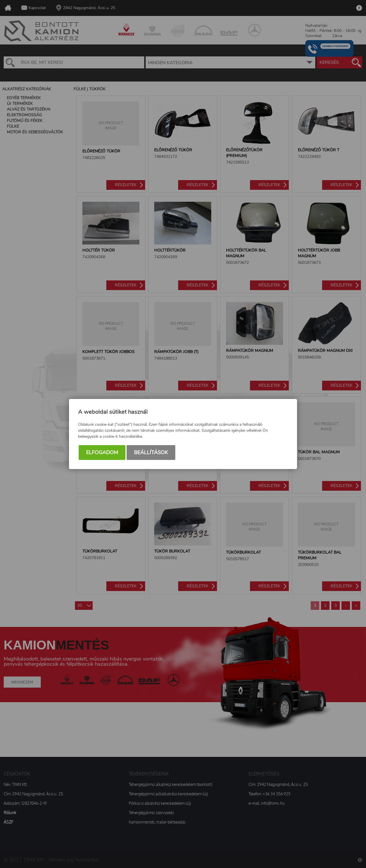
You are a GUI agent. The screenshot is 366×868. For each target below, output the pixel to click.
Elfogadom (102, 453)
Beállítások (151, 453)
